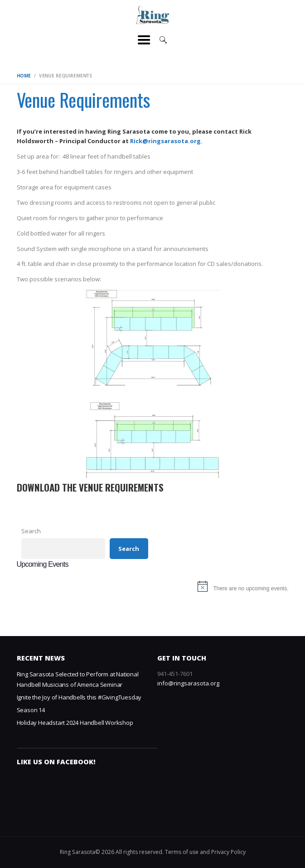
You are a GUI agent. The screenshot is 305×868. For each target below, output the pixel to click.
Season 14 (31, 710)
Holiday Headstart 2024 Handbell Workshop (75, 723)
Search (31, 531)
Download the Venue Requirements (90, 488)
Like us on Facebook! (56, 762)
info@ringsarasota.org (188, 683)
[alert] (153, 588)
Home (24, 76)
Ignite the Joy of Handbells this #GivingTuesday (79, 697)
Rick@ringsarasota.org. (166, 141)
